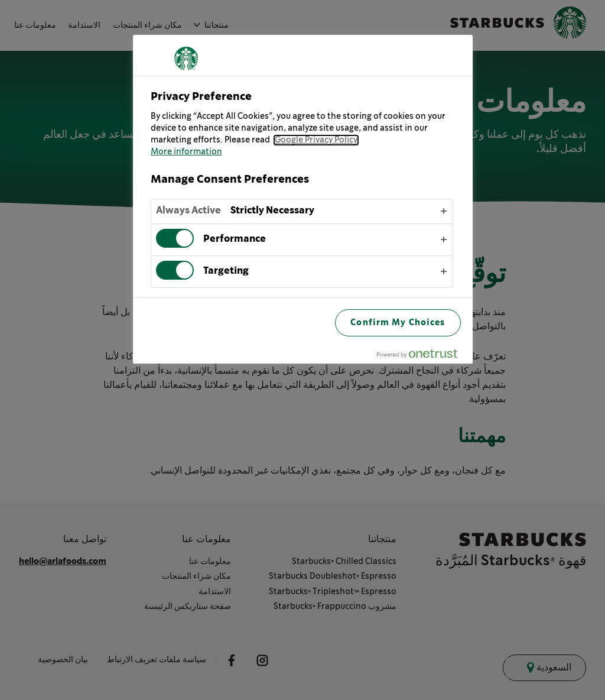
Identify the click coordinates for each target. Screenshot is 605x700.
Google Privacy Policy (316, 140)
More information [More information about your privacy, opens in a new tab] (186, 152)
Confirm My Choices (398, 323)
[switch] (175, 238)
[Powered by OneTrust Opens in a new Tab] (422, 356)
